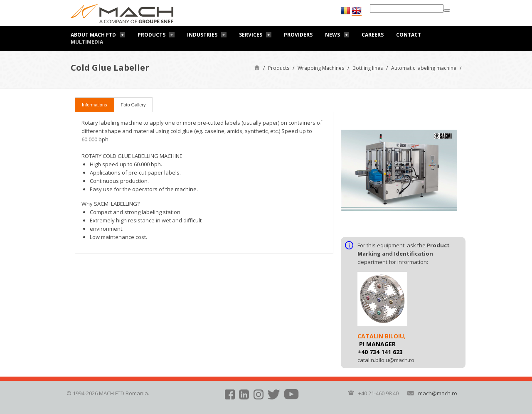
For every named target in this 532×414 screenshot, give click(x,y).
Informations (95, 105)
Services (251, 35)
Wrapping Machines (321, 68)
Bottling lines (368, 68)
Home (257, 67)
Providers (298, 35)
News (332, 35)
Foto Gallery (133, 105)
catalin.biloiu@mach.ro (386, 360)
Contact (409, 35)
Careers (373, 35)
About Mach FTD (93, 35)
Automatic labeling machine (424, 68)
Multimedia (87, 42)
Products (151, 35)
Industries (202, 35)
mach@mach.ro (438, 393)
